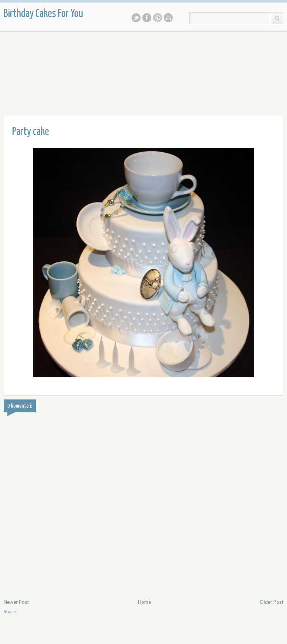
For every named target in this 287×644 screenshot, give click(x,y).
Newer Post (16, 602)
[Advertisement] (138, 63)
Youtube (168, 18)
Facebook (147, 18)
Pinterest (158, 18)
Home (144, 602)
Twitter (136, 18)
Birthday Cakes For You (43, 14)
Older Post (272, 602)
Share (10, 612)
